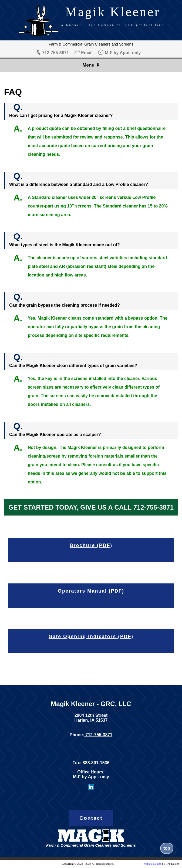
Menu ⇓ (91, 65)
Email (87, 53)
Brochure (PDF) (91, 545)
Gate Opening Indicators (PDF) (91, 637)
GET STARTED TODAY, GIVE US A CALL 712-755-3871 (91, 507)
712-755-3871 (56, 53)
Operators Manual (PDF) (91, 591)
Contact (91, 818)
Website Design (152, 864)
